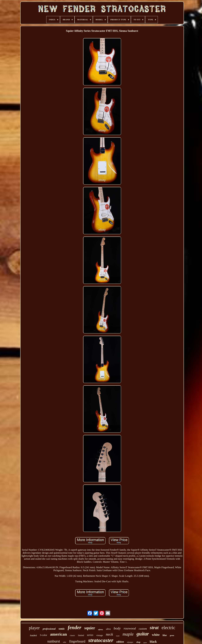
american (59, 634)
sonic (62, 629)
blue (165, 635)
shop (138, 642)
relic (65, 642)
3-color (43, 635)
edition (120, 642)
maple (128, 634)
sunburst (54, 641)
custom (143, 629)
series (90, 635)
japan (145, 643)
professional (49, 629)
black (153, 642)
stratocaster (101, 640)
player (34, 628)
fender (74, 627)
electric (168, 628)
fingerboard (77, 641)
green (172, 635)
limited (81, 635)
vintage (100, 635)
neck (109, 634)
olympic (130, 642)
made (118, 636)
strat (154, 628)
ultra (108, 629)
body (117, 628)
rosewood (130, 628)
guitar (143, 634)
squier (90, 628)
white (156, 635)
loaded (33, 635)
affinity (101, 629)
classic (73, 635)
